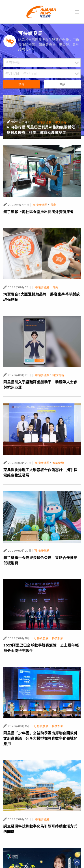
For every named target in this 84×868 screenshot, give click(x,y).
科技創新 (60, 122)
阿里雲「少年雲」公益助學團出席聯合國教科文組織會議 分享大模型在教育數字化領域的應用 (40, 738)
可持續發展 (44, 122)
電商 (53, 205)
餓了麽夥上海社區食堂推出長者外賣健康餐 (39, 212)
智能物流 (58, 463)
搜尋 (22, 84)
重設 (62, 84)
